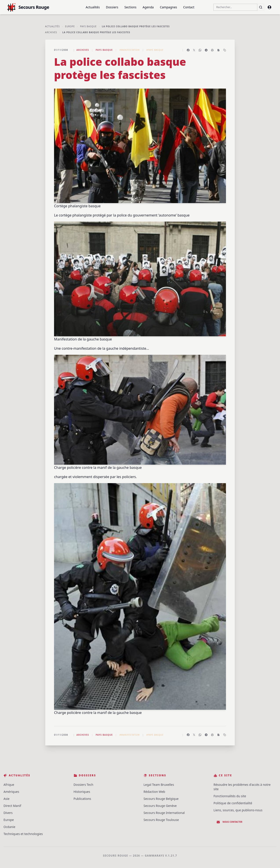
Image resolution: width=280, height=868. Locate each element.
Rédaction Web (154, 792)
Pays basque (88, 26)
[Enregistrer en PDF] (218, 50)
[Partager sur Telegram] (206, 50)
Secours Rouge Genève (160, 806)
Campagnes (168, 7)
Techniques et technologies (23, 834)
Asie (6, 799)
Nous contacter (229, 822)
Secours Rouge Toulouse (161, 820)
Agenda (148, 7)
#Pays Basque (155, 50)
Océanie (9, 827)
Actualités (93, 7)
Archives (51, 32)
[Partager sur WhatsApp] (200, 50)
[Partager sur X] (194, 50)
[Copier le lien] (225, 50)
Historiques (82, 792)
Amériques (11, 792)
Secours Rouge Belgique (161, 799)
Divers (8, 813)
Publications (82, 799)
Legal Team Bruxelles (159, 785)
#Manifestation (129, 50)
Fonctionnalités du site (230, 796)
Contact (189, 7)
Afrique (9, 785)
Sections (130, 7)
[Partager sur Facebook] (188, 50)
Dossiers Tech (84, 785)
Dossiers (112, 7)
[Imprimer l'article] (212, 50)
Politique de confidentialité (233, 803)
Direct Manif (12, 806)
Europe (70, 26)
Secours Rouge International (164, 813)
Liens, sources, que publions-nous (238, 810)
